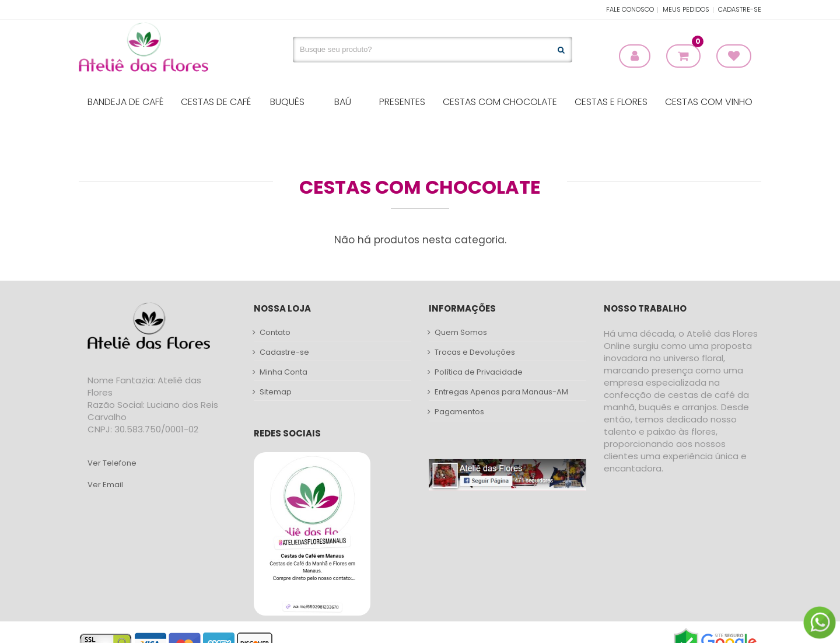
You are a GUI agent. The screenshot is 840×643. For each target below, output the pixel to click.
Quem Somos (461, 333)
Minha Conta (283, 372)
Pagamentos (459, 412)
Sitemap (276, 392)
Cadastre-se (740, 9)
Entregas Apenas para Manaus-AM (501, 392)
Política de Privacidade (479, 372)
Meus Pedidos (686, 9)
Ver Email (105, 485)
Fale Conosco (630, 9)
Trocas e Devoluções (475, 352)
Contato (275, 333)
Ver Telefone (112, 463)
